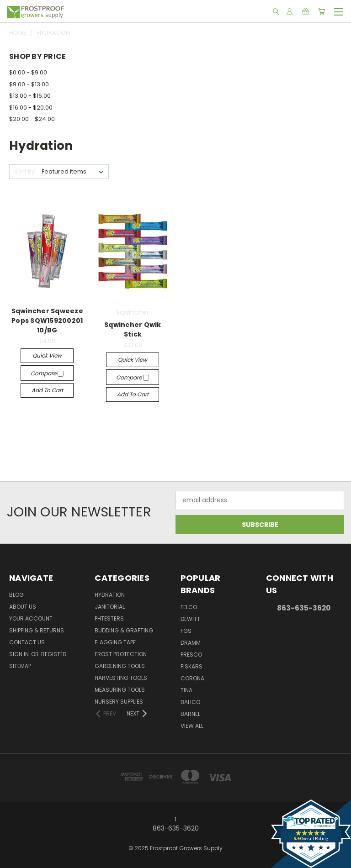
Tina (186, 690)
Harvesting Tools (121, 678)
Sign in (20, 654)
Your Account (31, 618)
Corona (192, 678)
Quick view (47, 355)
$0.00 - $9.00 (28, 72)
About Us (23, 607)
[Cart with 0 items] (322, 11)
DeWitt (190, 619)
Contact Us (27, 642)
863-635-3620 (304, 608)
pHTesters (109, 618)
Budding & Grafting (124, 630)
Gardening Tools (120, 666)
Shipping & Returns (37, 630)
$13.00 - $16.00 (30, 96)
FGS (186, 631)
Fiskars (191, 666)
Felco (189, 607)
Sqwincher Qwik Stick (133, 329)
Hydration (110, 595)
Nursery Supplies (119, 702)
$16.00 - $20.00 (31, 108)
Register (54, 654)
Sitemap (20, 666)
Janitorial (110, 607)
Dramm (191, 643)
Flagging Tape (115, 642)
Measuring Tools (120, 690)
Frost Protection (121, 654)
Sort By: (25, 171)
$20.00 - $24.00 (32, 119)
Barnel (190, 714)
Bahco (190, 702)
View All (192, 726)
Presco (191, 655)
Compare (47, 373)
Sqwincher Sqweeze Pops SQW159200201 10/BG (47, 321)
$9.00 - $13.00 (29, 84)
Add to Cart (47, 390)
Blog (16, 595)
